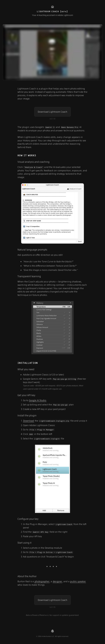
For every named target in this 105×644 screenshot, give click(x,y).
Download (29, 421)
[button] (52, 112)
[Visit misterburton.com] (52, 631)
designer (57, 581)
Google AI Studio (38, 400)
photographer (42, 581)
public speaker (78, 581)
